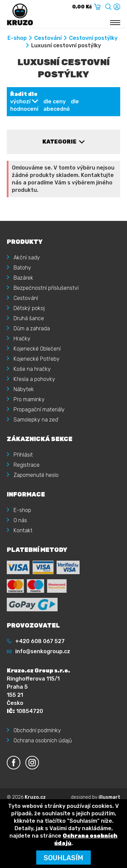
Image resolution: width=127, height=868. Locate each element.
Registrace (27, 465)
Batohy (22, 268)
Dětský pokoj (29, 308)
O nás (20, 520)
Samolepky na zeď (36, 420)
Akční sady (27, 258)
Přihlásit (23, 455)
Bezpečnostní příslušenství (46, 288)
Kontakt (23, 530)
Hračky (22, 339)
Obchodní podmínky (37, 730)
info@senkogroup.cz (43, 651)
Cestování (48, 38)
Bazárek (23, 278)
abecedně (57, 109)
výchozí (20, 101)
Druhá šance (29, 318)
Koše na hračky (32, 369)
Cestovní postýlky (93, 38)
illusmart (109, 797)
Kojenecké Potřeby (37, 359)
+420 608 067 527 (40, 641)
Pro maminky (29, 399)
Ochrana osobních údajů (43, 741)
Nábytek (24, 389)
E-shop (17, 38)
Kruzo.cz (35, 797)
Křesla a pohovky (34, 379)
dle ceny (55, 101)
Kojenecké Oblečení (37, 349)
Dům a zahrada (32, 328)
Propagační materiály (39, 410)
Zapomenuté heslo (36, 475)
